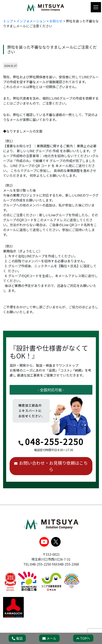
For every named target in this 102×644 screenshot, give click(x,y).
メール (49, 638)
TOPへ (83, 638)
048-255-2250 (54, 441)
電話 (17, 638)
